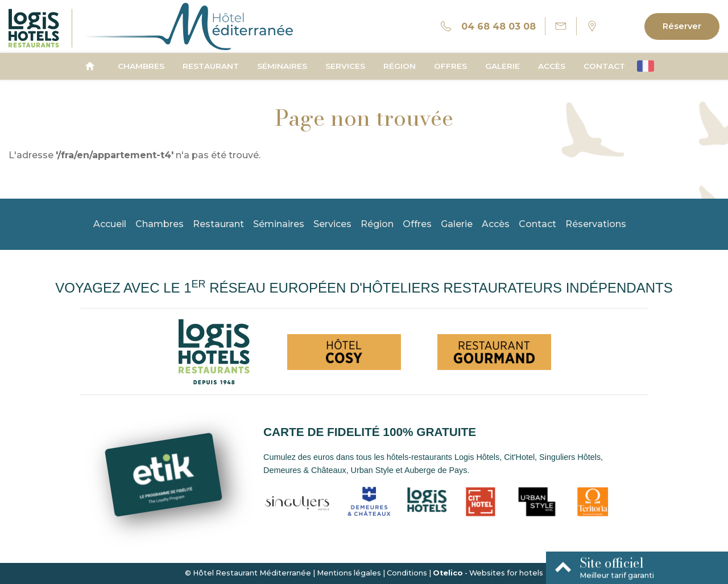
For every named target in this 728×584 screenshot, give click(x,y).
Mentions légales (349, 573)
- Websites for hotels (488, 573)
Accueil (110, 224)
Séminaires (282, 66)
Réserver (682, 26)
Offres (450, 66)
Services (345, 66)
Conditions (407, 573)
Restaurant (211, 66)
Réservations (596, 224)
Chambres (141, 66)
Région (400, 66)
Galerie (502, 66)
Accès (552, 66)
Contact (604, 66)
